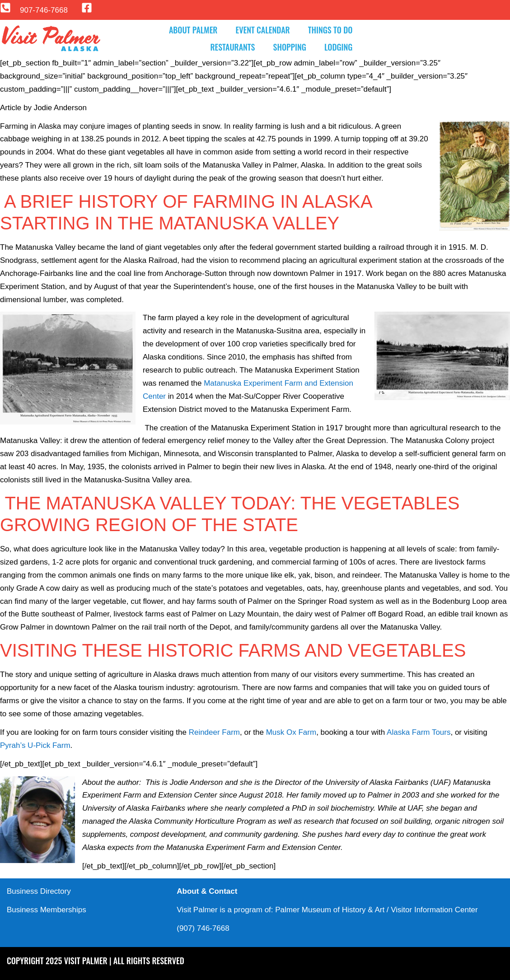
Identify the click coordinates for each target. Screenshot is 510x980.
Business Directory (39, 891)
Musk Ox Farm (291, 732)
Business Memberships (47, 910)
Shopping (290, 47)
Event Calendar (262, 30)
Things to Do (330, 30)
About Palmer (193, 30)
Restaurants (232, 47)
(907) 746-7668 (203, 928)
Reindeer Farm (214, 732)
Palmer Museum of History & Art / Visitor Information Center (376, 910)
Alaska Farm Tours (419, 732)
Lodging (338, 47)
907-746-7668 (44, 10)
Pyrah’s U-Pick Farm (35, 745)
